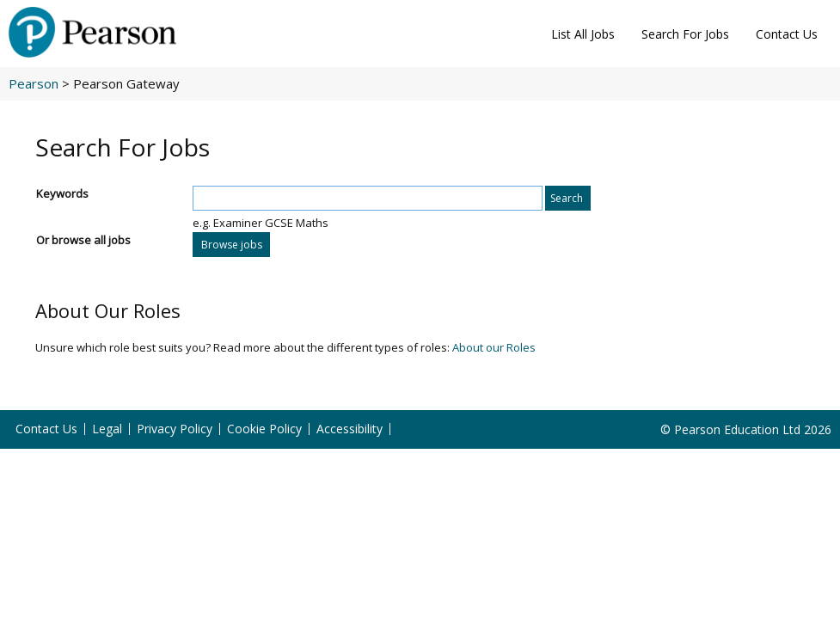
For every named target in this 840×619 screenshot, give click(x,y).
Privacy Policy (175, 429)
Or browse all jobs (83, 240)
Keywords (62, 193)
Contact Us (787, 34)
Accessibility (349, 429)
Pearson (34, 83)
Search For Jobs (685, 34)
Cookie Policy (264, 429)
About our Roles (494, 347)
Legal (107, 429)
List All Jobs (583, 34)
